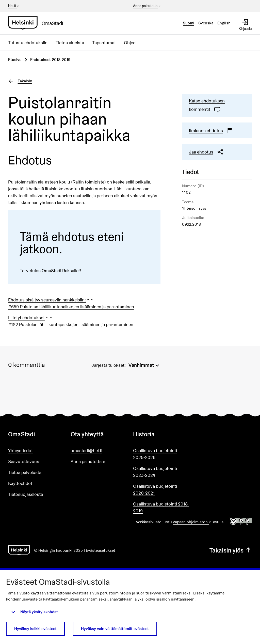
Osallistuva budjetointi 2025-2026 (155, 454)
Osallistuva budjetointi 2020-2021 (155, 489)
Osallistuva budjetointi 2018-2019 (161, 507)
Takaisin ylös (231, 550)
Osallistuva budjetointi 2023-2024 (155, 472)
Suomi (189, 23)
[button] (51, 300)
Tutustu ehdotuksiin (28, 43)
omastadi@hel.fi (86, 450)
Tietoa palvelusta (25, 472)
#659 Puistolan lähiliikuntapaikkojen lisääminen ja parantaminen (71, 307)
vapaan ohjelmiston (192, 522)
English (224, 23)
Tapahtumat (104, 43)
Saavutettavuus (24, 461)
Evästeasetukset (101, 550)
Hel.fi (14, 6)
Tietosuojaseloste (26, 494)
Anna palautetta (147, 6)
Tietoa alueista (70, 43)
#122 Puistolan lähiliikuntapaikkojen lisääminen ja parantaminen (71, 324)
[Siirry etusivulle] (38, 23)
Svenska (206, 23)
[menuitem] (144, 364)
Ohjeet (130, 43)
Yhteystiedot (20, 450)
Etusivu (15, 60)
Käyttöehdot (20, 483)
